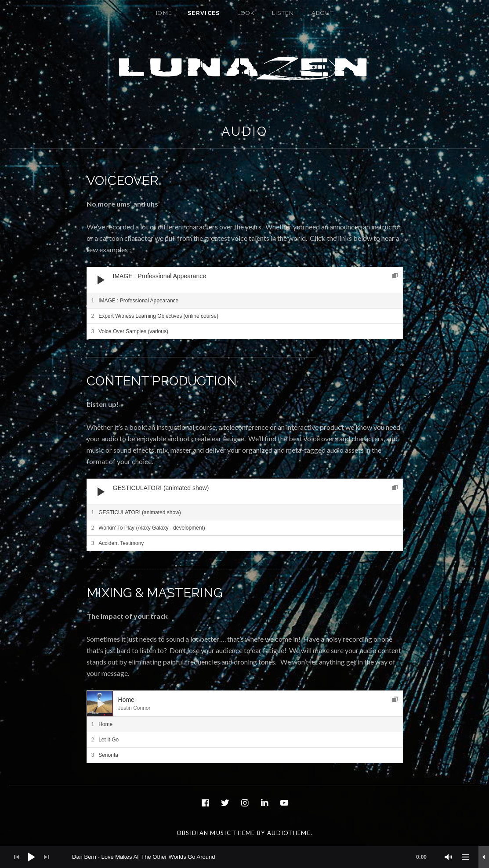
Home (163, 13)
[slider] (254, 857)
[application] (245, 280)
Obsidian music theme (216, 833)
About (323, 13)
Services (204, 13)
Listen (283, 13)
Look (246, 13)
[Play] (101, 280)
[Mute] (449, 857)
